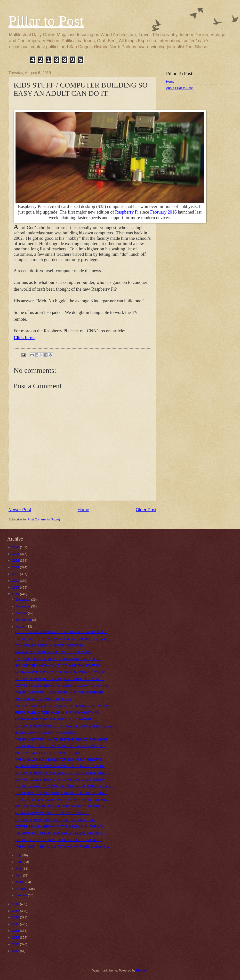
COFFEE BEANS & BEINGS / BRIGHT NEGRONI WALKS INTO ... (61, 632)
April (19, 875)
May (19, 869)
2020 (16, 587)
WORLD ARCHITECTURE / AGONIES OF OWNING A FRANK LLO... (63, 706)
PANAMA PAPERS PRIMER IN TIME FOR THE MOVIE (53, 652)
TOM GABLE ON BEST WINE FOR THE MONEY (49, 645)
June (20, 862)
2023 (16, 567)
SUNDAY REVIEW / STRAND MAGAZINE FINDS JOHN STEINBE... (63, 773)
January (22, 895)
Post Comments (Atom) (44, 519)
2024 (16, 561)
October (22, 613)
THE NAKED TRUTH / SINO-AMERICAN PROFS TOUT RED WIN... (62, 800)
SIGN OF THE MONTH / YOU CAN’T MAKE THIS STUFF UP (58, 665)
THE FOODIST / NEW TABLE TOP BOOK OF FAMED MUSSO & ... (62, 847)
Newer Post (20, 510)
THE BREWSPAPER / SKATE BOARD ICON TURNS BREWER (59, 692)
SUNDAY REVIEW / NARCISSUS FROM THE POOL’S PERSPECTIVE (64, 726)
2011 (16, 951)
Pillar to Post (46, 21)
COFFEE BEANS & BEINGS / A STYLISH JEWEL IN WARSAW (59, 826)
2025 (16, 554)
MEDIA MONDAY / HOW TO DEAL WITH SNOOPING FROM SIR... (62, 672)
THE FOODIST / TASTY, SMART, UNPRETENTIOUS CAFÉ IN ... (60, 746)
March (20, 882)
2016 (16, 917)
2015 (16, 924)
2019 (16, 594)
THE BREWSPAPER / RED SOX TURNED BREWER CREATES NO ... (64, 786)
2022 (16, 574)
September (24, 620)
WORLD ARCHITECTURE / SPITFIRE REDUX (48, 753)
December (23, 600)
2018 (16, 904)
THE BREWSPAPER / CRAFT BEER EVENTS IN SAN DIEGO (58, 840)
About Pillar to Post (179, 88)
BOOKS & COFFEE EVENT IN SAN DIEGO (46, 733)
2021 (16, 581)
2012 (16, 944)
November (23, 606)
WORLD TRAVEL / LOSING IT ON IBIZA (43, 699)
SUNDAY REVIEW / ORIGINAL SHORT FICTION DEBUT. (55, 820)
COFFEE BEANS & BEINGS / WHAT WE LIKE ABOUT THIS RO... (61, 780)
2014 (16, 931)
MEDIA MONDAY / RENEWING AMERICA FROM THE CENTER (60, 766)
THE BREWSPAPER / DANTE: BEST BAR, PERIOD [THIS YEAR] (61, 739)
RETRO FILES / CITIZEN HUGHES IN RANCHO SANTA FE (57, 713)
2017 (16, 911)
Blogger (142, 970)
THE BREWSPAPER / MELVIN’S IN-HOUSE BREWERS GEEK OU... (63, 639)
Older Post (146, 510)
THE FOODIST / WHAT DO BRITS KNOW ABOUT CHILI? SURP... (61, 793)
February (22, 889)
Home (83, 510)
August (21, 626)
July (19, 855)
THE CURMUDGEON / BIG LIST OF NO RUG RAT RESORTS (58, 760)
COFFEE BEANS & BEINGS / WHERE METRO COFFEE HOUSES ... (64, 686)
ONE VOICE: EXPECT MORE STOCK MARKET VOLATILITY (58, 659)
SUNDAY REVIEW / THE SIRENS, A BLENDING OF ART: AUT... (60, 679)
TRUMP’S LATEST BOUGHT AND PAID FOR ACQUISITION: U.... (61, 833)
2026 (16, 547)
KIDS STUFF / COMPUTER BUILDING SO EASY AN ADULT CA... (61, 806)
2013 (16, 937)
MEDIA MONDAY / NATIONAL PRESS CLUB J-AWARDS (55, 719)
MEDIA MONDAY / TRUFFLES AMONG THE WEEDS (52, 813)
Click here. (24, 338)
